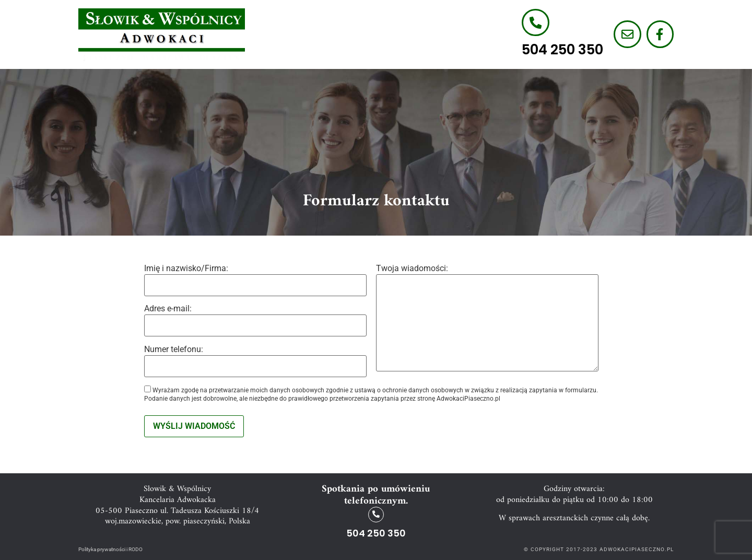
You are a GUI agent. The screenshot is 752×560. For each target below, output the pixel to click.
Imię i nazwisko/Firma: (255, 280)
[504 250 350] (534, 22)
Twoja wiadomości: (487, 319)
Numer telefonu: (255, 361)
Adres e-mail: (255, 320)
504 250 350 (561, 50)
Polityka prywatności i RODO (110, 549)
